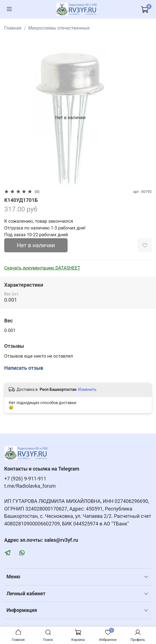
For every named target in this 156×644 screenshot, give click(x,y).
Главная (13, 28)
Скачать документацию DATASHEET (42, 268)
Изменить (87, 389)
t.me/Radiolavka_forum (30, 486)
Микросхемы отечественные (59, 28)
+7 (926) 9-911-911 (25, 479)
